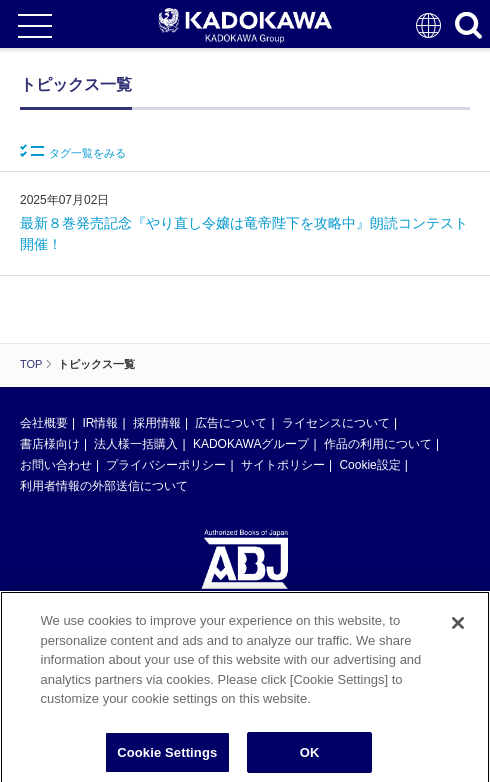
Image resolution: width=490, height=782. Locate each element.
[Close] (458, 629)
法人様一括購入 (136, 444)
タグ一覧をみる (73, 151)
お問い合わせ (56, 465)
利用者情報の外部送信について (104, 486)
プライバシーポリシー (166, 465)
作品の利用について (378, 444)
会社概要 (44, 423)
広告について (231, 423)
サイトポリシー (283, 465)
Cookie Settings (167, 758)
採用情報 (157, 423)
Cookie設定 (369, 465)
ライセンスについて (336, 423)
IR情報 (100, 423)
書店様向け (50, 444)
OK (310, 758)
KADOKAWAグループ (251, 444)
